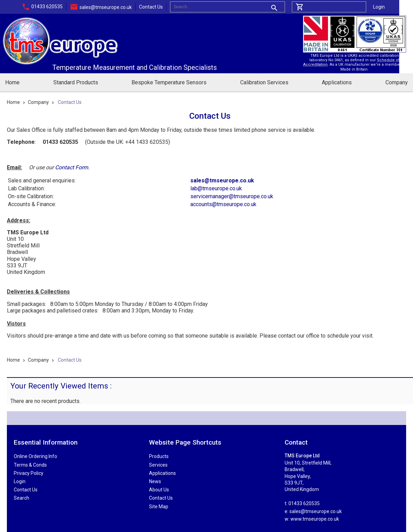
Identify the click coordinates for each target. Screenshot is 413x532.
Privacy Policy (29, 473)
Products (159, 456)
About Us (159, 490)
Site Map (159, 507)
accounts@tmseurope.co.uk (223, 204)
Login (379, 7)
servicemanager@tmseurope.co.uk (232, 196)
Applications (337, 82)
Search (22, 498)
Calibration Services (264, 82)
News (155, 481)
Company (397, 82)
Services (158, 465)
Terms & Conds (30, 465)
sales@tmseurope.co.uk (106, 7)
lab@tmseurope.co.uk (216, 188)
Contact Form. (72, 167)
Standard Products (76, 82)
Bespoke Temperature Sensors (169, 82)
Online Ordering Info (35, 456)
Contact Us (151, 7)
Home (12, 82)
